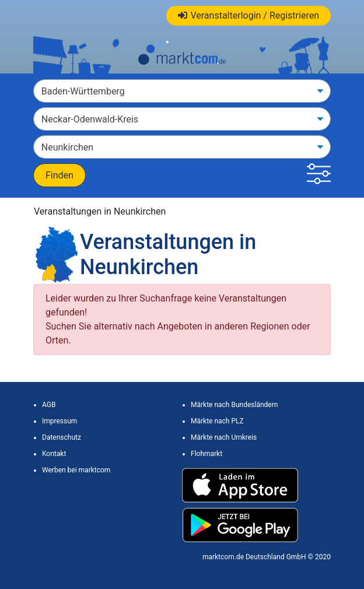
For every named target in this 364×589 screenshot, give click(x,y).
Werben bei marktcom (76, 470)
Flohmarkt (206, 454)
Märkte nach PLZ (217, 421)
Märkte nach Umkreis (224, 437)
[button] (319, 175)
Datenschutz (62, 437)
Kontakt (54, 454)
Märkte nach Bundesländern (234, 405)
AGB (49, 405)
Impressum (60, 421)
